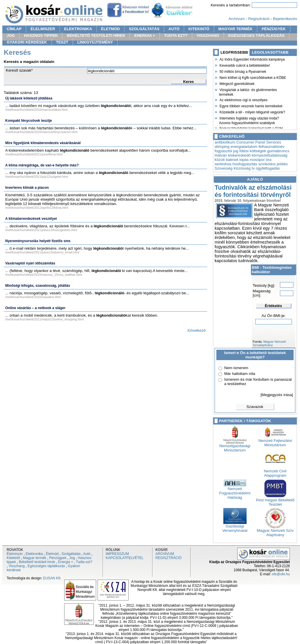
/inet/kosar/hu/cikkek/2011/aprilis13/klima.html (37, 208)
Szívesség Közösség (233, 168)
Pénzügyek (58, 558)
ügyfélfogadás (268, 168)
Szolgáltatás (71, 554)
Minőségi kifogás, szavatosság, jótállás (38, 286)
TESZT (62, 42)
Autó (87, 554)
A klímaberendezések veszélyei (31, 219)
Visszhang (17, 566)
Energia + (66, 562)
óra (268, 160)
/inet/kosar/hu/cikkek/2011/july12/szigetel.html (37, 177)
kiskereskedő (239, 155)
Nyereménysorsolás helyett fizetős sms (38, 241)
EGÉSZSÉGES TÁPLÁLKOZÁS (256, 36)
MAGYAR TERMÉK (236, 29)
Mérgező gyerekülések (237, 83)
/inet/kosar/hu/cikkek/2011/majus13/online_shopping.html (44, 319)
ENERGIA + (145, 36)
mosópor (257, 160)
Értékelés (273, 306)
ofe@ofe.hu (281, 574)
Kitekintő (13, 558)
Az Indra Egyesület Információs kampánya (252, 59)
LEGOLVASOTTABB (270, 52)
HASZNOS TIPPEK (41, 36)
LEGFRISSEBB (234, 52)
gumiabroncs (278, 151)
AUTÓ (174, 29)
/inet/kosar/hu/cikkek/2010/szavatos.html (33, 297)
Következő (197, 330)
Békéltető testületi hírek (37, 562)
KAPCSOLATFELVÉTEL (125, 558)
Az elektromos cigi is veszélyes (243, 99)
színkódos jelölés (273, 164)
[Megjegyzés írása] (277, 395)
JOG (11, 36)
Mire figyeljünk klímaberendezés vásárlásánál (43, 143)
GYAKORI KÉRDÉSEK (27, 42)
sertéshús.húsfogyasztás (236, 164)
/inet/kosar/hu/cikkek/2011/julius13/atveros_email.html (42, 252)
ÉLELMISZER (43, 29)
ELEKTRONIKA (78, 29)
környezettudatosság (269, 155)
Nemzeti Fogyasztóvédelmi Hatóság (235, 491)
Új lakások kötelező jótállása (29, 98)
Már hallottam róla (240, 374)
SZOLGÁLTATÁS (144, 29)
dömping (222, 147)
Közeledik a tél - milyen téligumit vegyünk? (252, 112)
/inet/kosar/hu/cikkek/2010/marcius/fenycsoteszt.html (41, 132)
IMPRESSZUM (117, 554)
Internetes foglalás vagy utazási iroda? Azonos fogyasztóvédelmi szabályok (249, 120)
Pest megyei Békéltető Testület (275, 500)
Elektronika (34, 554)
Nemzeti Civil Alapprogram (275, 471)
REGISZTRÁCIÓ (168, 558)
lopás (244, 160)
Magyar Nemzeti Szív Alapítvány (275, 531)
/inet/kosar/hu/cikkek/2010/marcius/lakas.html (36, 110)
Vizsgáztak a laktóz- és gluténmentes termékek (248, 91)
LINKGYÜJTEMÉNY (95, 42)
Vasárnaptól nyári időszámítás (30, 263)
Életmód (52, 554)
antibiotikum (225, 142)
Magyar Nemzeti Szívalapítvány (269, 343)
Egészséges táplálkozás (46, 566)
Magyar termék (35, 558)
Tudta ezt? (84, 562)
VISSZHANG (208, 36)
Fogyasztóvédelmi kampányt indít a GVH (251, 128)
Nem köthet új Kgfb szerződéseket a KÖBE (253, 77)
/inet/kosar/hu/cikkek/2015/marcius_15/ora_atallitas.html (44, 275)
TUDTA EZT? (176, 36)
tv (253, 168)
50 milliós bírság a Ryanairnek (242, 71)
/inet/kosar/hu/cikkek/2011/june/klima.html (34, 154)
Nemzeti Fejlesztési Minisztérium (275, 441)
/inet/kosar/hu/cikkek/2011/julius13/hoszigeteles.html (41, 230)
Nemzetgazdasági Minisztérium (235, 446)
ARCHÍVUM (165, 554)
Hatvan (221, 155)
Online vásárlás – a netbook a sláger (35, 308)
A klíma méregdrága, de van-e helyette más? (42, 165)
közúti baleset (227, 160)
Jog (72, 558)
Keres (188, 82)
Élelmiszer (15, 554)
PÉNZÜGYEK (274, 29)
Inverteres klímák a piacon (27, 188)
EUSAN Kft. (52, 578)
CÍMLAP (14, 29)
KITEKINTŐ (199, 29)
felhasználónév (271, 147)
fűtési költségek (253, 151)
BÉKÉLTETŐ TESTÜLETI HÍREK (96, 36)
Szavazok (255, 407)
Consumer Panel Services (259, 142)
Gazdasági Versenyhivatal (235, 527)
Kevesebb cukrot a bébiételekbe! (245, 65)
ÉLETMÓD (111, 29)
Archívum (237, 19)
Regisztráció (259, 19)
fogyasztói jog (227, 151)
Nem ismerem (236, 368)
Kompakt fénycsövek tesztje (29, 121)
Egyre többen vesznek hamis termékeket (251, 106)
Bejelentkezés (285, 19)
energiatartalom (244, 147)
